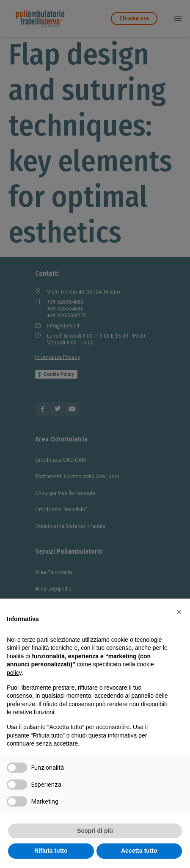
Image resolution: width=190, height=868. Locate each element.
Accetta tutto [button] (139, 851)
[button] (179, 612)
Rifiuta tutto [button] (51, 851)
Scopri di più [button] (95, 831)
